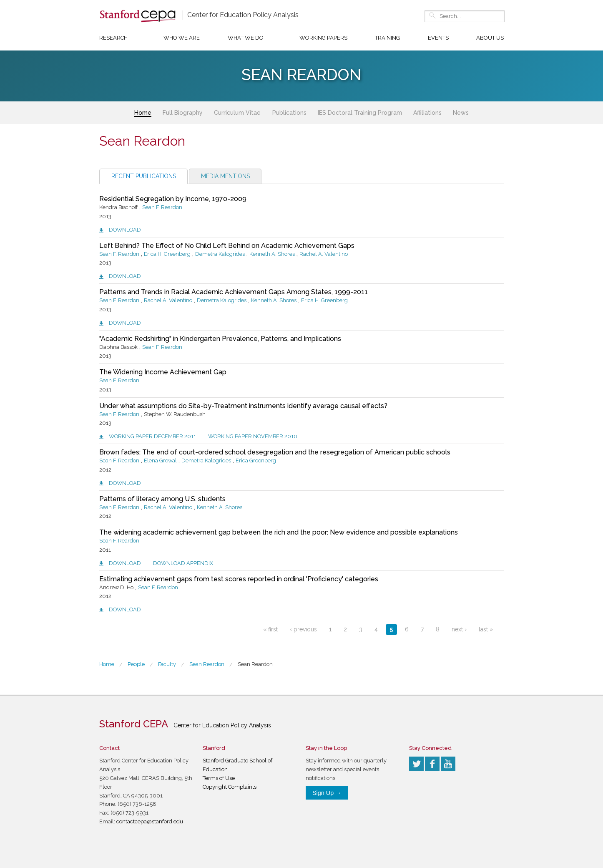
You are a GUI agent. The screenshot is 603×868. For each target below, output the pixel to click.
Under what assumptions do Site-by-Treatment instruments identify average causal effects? (243, 406)
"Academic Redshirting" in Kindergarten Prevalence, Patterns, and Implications (220, 339)
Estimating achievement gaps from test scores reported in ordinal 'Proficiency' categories (239, 579)
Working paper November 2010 (253, 436)
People (136, 664)
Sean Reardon (255, 664)
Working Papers (323, 38)
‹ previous (303, 629)
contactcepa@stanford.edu (150, 821)
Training (387, 38)
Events (438, 38)
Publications (289, 113)
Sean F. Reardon (162, 207)
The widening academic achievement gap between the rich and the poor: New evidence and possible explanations (279, 532)
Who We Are (182, 38)
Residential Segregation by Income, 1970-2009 (173, 199)
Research (113, 38)
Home (143, 113)
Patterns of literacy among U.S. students (162, 499)
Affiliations (427, 113)
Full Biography (183, 113)
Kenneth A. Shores (272, 254)
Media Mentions (225, 176)
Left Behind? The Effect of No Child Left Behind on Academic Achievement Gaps (227, 246)
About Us (490, 38)
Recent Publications (144, 176)
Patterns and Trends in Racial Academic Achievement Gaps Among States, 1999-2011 (234, 292)
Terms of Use (219, 778)
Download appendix (183, 563)
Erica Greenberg (256, 460)
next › (459, 629)
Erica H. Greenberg (167, 254)
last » (486, 629)
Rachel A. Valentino (324, 254)
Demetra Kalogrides (220, 254)
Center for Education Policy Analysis (243, 15)
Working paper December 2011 (152, 436)
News (461, 113)
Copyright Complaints (230, 787)
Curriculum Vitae (237, 113)
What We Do (246, 38)
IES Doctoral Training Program (360, 113)
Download (125, 230)
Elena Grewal (160, 460)
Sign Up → (327, 793)
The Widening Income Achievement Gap (163, 372)
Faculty (167, 664)
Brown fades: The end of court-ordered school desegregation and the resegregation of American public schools (275, 452)
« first (270, 629)
